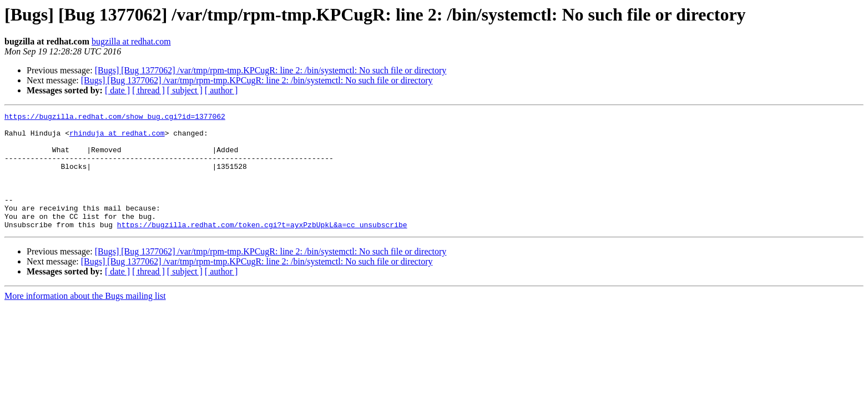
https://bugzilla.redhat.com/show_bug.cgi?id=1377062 (115, 118)
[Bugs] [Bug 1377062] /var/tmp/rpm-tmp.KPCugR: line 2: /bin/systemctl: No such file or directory (271, 70)
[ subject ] (185, 90)
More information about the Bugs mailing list (85, 319)
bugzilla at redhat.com (131, 41)
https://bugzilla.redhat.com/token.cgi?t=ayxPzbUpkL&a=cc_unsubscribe (262, 248)
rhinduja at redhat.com (117, 138)
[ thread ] (148, 90)
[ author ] (221, 90)
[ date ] (117, 90)
